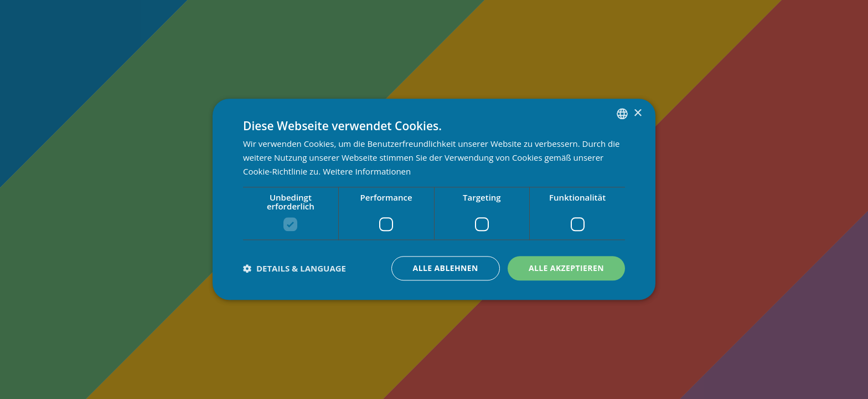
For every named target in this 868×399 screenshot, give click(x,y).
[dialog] (434, 199)
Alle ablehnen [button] (446, 268)
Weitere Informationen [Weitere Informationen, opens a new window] (367, 171)
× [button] (637, 113)
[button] (294, 268)
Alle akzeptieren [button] (566, 268)
